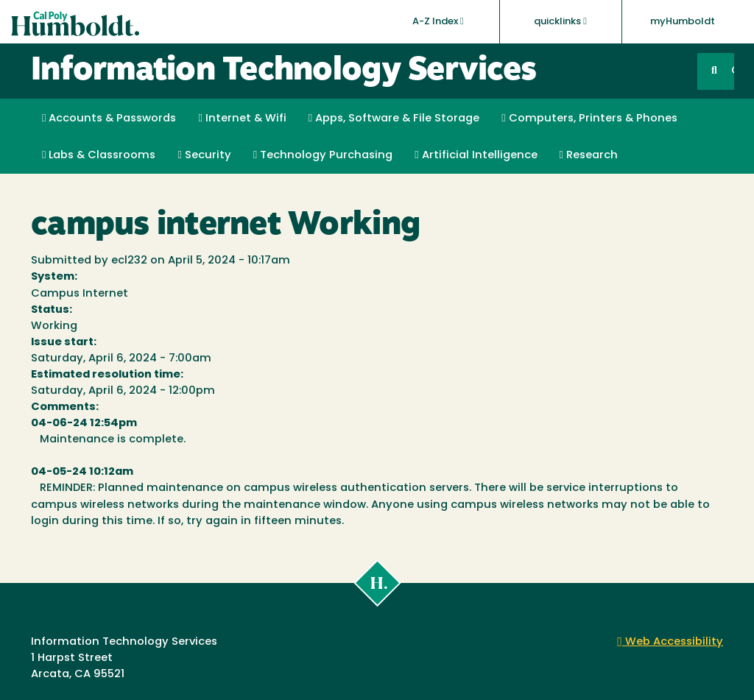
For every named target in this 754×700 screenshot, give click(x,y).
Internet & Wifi (242, 119)
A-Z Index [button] (438, 21)
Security (204, 155)
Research (589, 155)
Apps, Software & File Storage (394, 119)
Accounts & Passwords (109, 119)
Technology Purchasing (323, 155)
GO (733, 71)
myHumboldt (683, 22)
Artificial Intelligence (476, 155)
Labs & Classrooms (99, 155)
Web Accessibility (670, 642)
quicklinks (560, 21)
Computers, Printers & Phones (589, 119)
